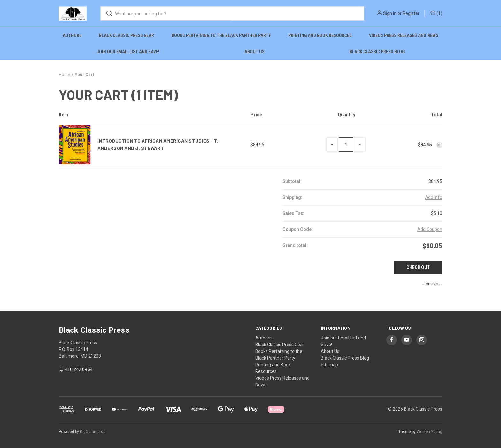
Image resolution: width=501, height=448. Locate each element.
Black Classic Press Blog (377, 52)
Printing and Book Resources (320, 35)
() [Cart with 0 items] (436, 14)
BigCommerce (93, 432)
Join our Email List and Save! (128, 52)
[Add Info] (434, 197)
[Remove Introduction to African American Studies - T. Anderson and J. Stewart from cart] (439, 145)
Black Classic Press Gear (127, 35)
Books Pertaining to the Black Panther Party (221, 35)
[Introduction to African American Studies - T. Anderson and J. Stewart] (346, 144)
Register (411, 13)
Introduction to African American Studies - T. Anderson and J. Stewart (158, 144)
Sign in (390, 13)
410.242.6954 (79, 369)
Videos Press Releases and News (404, 35)
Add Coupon (430, 229)
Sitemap (329, 365)
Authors (72, 35)
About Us (254, 52)
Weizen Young (429, 432)
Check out (418, 267)
